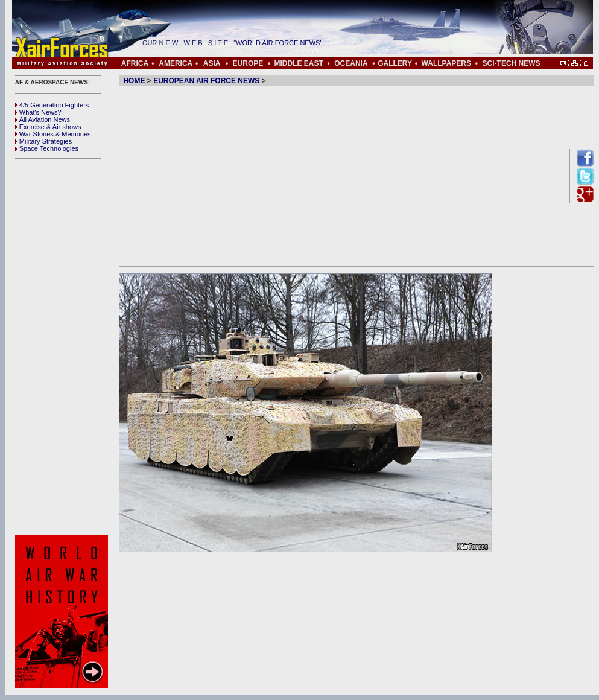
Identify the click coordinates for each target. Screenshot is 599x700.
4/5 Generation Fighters (53, 105)
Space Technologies (47, 148)
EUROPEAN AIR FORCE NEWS (206, 81)
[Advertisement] (63, 347)
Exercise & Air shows (48, 127)
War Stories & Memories (53, 134)
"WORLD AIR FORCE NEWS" (287, 43)
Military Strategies (43, 141)
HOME (134, 81)
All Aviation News (43, 119)
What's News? (38, 112)
